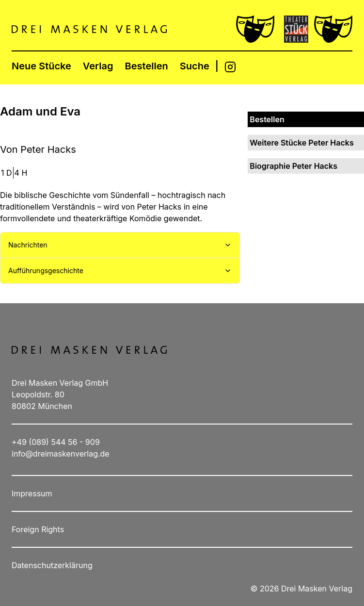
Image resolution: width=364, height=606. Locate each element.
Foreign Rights (38, 529)
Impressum (32, 493)
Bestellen (147, 66)
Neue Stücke (41, 66)
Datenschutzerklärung (52, 565)
